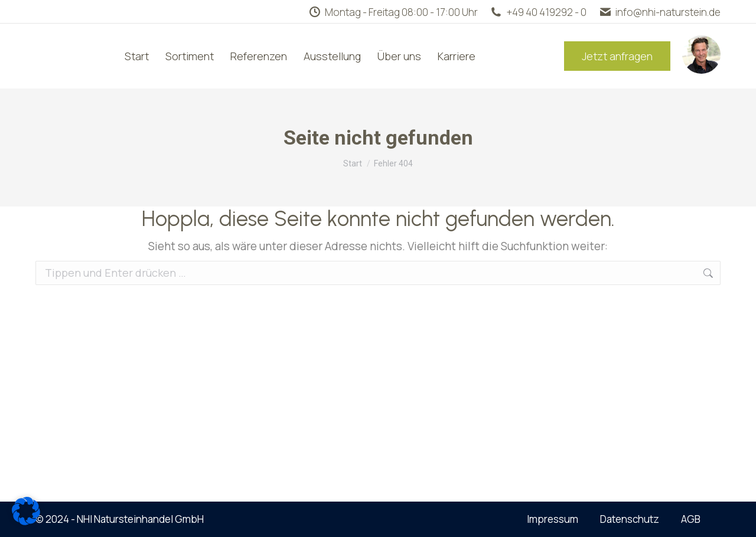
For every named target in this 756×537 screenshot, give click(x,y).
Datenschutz (630, 519)
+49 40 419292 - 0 (538, 12)
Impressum (553, 519)
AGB (691, 519)
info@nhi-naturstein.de (659, 12)
